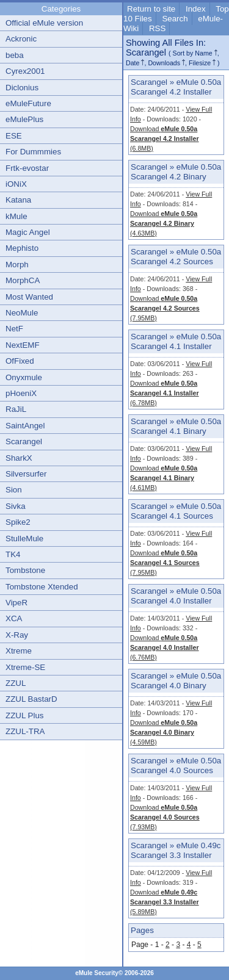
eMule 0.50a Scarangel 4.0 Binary (176, 681)
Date (133, 63)
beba (15, 55)
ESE (14, 136)
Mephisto (22, 248)
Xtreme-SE (25, 667)
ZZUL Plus (24, 715)
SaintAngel (25, 426)
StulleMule (24, 539)
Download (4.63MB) (164, 223)
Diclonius (22, 88)
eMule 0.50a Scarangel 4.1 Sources (176, 511)
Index (196, 9)
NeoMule (22, 313)
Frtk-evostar (27, 168)
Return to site (151, 9)
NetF (14, 329)
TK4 (13, 554)
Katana (18, 200)
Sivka (16, 506)
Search (175, 19)
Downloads (164, 63)
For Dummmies (33, 152)
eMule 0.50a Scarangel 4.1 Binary (176, 426)
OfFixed (20, 361)
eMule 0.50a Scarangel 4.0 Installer (176, 596)
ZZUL (16, 683)
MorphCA (23, 280)
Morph (17, 265)
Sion (14, 490)
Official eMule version (44, 23)
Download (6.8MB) (165, 139)
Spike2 (18, 522)
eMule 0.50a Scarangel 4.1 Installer (176, 341)
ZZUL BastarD (31, 699)
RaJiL (16, 409)
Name (203, 53)
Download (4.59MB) (164, 732)
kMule (16, 216)
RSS (157, 28)
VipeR (16, 603)
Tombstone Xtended (42, 587)
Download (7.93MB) (165, 817)
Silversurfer (26, 474)
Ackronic (21, 39)
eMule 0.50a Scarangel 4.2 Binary (176, 172)
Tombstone (25, 570)
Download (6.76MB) (165, 647)
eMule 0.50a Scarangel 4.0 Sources (176, 766)
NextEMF (23, 345)
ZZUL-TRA (25, 731)
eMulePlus (24, 119)
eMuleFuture (28, 103)
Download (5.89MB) (165, 902)
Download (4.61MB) (164, 478)
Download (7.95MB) (165, 308)
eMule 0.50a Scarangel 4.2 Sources (176, 257)
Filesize (200, 63)
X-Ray (17, 635)
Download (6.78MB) (165, 393)
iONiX (16, 184)
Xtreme (19, 651)
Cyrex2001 (25, 71)
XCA (14, 618)
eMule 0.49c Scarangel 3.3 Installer (176, 850)
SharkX (19, 458)
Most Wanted (29, 297)
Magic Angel (28, 232)
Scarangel (24, 441)
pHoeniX (21, 393)
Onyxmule (24, 377)
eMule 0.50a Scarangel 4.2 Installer (176, 87)
